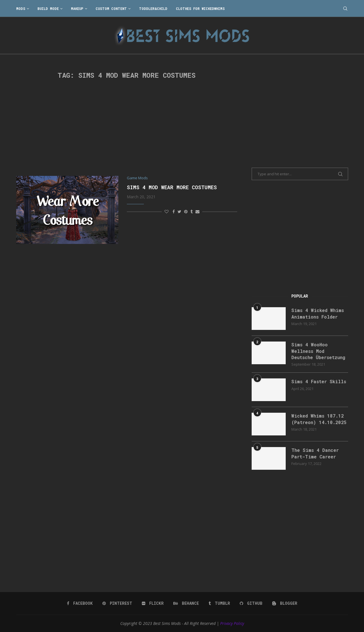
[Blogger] (285, 603)
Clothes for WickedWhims (200, 9)
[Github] (251, 603)
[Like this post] (167, 211)
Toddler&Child (153, 9)
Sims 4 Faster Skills (319, 381)
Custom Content (111, 9)
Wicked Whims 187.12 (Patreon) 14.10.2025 (319, 419)
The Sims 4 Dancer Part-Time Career (315, 453)
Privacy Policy (232, 623)
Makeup (77, 9)
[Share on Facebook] (174, 211)
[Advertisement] (127, 128)
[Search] (345, 9)
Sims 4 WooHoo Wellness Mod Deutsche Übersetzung (318, 351)
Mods (21, 9)
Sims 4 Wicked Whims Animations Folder (318, 313)
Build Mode (48, 9)
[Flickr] (153, 603)
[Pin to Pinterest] (186, 211)
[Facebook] (80, 603)
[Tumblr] (219, 603)
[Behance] (186, 603)
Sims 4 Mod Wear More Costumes (172, 187)
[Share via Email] (197, 211)
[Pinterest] (117, 603)
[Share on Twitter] (179, 211)
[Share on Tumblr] (192, 211)
